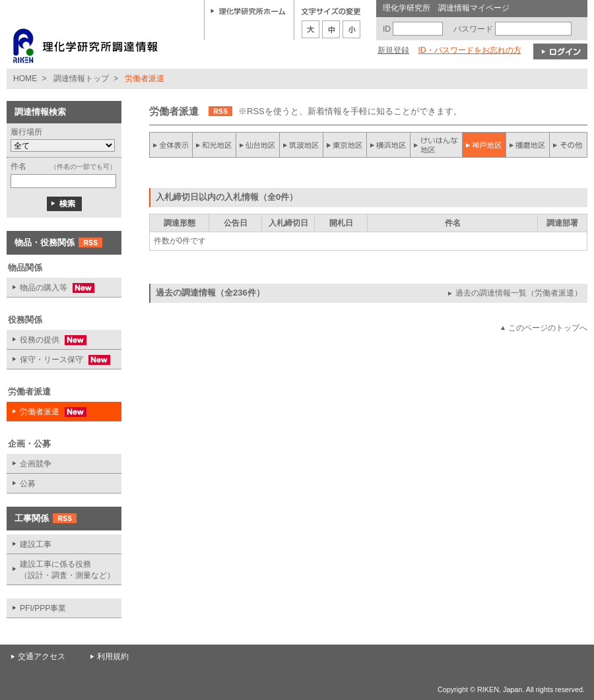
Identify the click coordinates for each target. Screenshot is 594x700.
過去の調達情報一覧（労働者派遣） (519, 293)
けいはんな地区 (436, 145)
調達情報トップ (81, 79)
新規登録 (393, 50)
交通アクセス (42, 656)
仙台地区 (258, 145)
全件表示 (171, 145)
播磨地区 (527, 145)
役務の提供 (47, 340)
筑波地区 (302, 145)
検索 (64, 204)
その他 (568, 145)
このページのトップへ (548, 328)
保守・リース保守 (58, 360)
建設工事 (36, 544)
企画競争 (36, 464)
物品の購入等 (50, 288)
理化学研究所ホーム (248, 11)
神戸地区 (484, 145)
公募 (28, 484)
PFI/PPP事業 (43, 608)
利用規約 (113, 656)
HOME (25, 79)
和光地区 (214, 145)
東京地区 (345, 145)
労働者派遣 (47, 412)
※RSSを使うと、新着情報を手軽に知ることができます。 (350, 111)
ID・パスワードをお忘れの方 (469, 50)
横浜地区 (389, 145)
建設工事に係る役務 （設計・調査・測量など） (67, 570)
